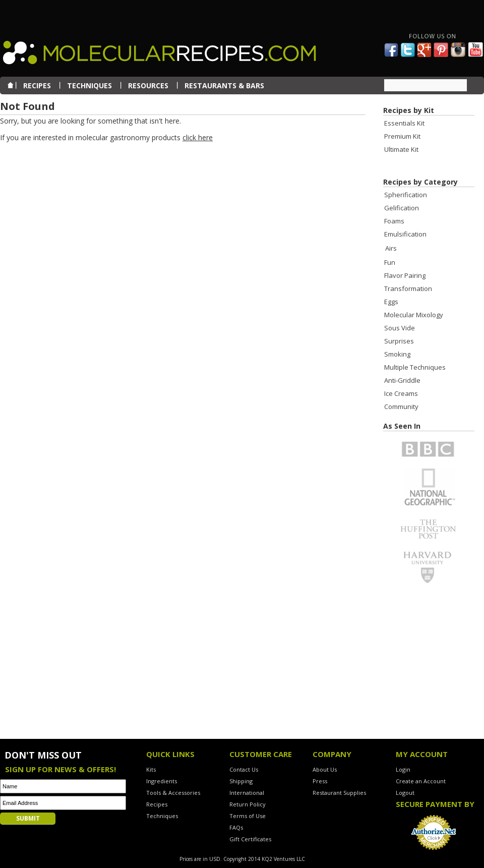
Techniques (162, 816)
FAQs (236, 827)
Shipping (241, 781)
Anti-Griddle (402, 380)
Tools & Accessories (173, 793)
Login (403, 769)
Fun (390, 262)
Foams (394, 221)
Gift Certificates (250, 839)
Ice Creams (401, 393)
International (247, 793)
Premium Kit (402, 136)
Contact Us (244, 769)
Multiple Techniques (415, 367)
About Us (325, 769)
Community (401, 407)
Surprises (399, 341)
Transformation (408, 288)
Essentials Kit (404, 123)
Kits (151, 769)
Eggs (391, 302)
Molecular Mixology (414, 315)
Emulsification (405, 234)
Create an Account (421, 781)
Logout (405, 793)
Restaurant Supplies (339, 793)
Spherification (406, 195)
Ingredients (162, 781)
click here (198, 137)
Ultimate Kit (401, 149)
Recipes (157, 804)
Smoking (397, 354)
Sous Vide (400, 328)
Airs (391, 248)
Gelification (402, 208)
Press (320, 781)
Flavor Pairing (405, 275)
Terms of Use (248, 816)
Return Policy (248, 804)
